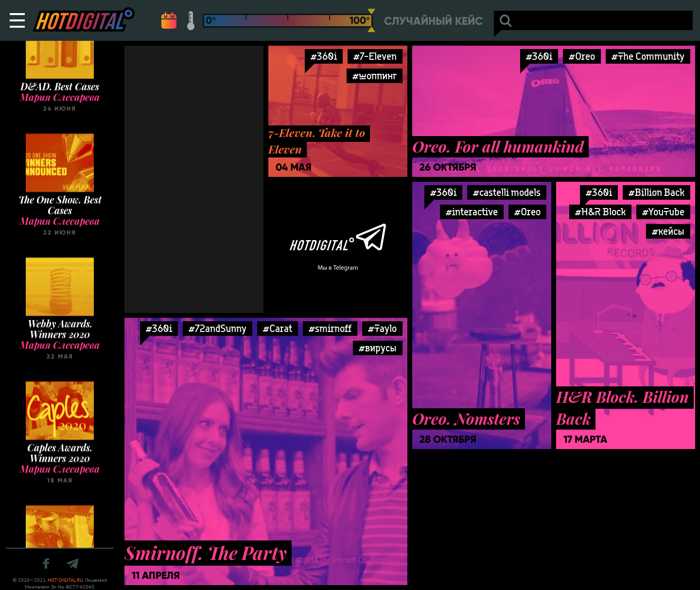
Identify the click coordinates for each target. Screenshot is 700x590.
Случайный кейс (433, 21)
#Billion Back (656, 192)
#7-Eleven (375, 56)
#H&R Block (600, 212)
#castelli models (507, 192)
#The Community (648, 56)
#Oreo (582, 56)
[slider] (371, 20)
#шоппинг (375, 76)
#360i (324, 56)
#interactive (472, 212)
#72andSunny (218, 328)
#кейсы (668, 231)
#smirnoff (330, 328)
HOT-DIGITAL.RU (65, 580)
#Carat (278, 328)
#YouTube (663, 212)
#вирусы (378, 348)
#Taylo (382, 328)
